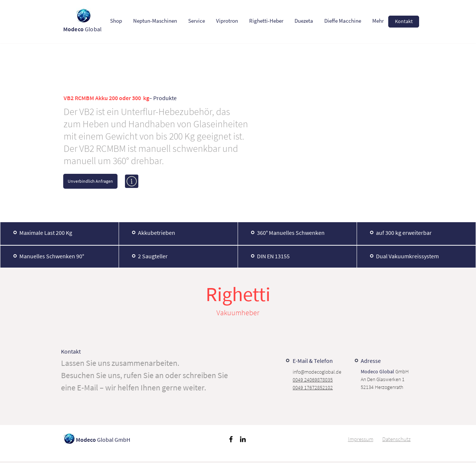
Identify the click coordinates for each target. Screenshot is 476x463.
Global (83, 29)
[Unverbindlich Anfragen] (90, 181)
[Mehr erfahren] (132, 181)
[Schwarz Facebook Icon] (231, 439)
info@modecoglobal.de (317, 372)
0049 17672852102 (313, 387)
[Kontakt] (404, 22)
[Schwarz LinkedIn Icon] (243, 439)
